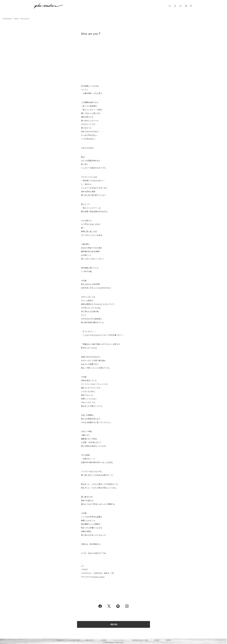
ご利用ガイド (60, 640)
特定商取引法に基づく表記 (140, 640)
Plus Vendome (7, 19)
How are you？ (25, 19)
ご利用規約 (103, 640)
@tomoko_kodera (98, 577)
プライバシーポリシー (119, 640)
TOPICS (16, 19)
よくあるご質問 (75, 640)
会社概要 (157, 640)
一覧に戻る (113, 624)
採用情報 (168, 640)
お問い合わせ (90, 640)
